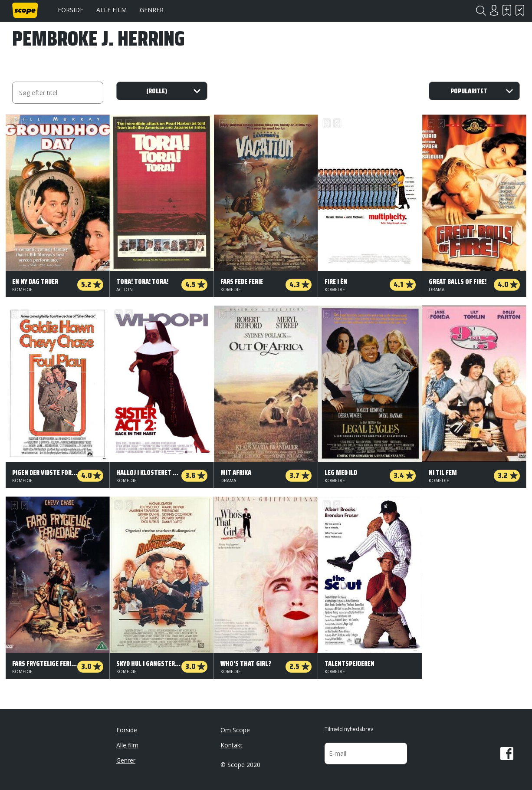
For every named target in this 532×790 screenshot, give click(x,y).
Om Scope (235, 730)
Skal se (507, 10)
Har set (520, 10)
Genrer (152, 10)
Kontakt (232, 745)
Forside (71, 10)
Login (494, 10)
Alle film (112, 10)
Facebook (507, 754)
